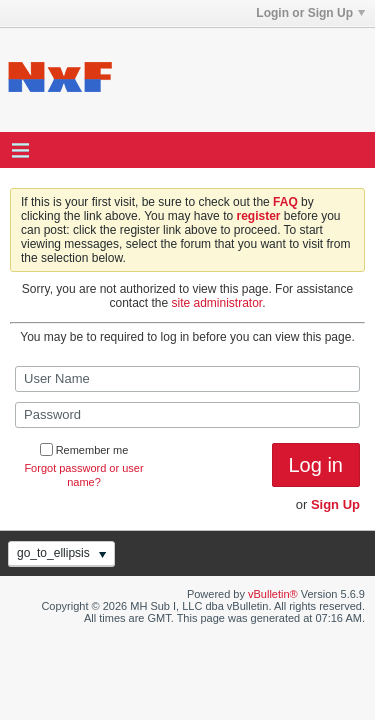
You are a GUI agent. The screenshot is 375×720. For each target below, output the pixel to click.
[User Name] (187, 379)
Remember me (84, 450)
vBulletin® (273, 594)
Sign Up (335, 504)
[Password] (187, 415)
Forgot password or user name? (83, 475)
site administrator (217, 303)
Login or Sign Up (310, 13)
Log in (316, 465)
